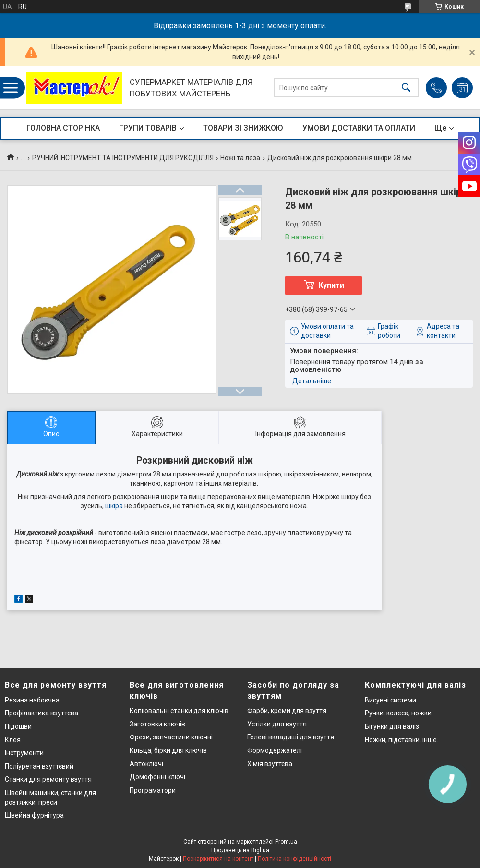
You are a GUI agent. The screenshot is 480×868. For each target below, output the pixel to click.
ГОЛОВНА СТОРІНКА (63, 128)
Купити (331, 285)
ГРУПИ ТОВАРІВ (148, 128)
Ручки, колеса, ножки (398, 713)
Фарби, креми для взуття (287, 711)
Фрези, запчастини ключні (171, 737)
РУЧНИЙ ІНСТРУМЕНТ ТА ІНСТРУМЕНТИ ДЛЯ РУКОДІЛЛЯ (123, 158)
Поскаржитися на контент (218, 859)
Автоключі (146, 764)
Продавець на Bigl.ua (240, 850)
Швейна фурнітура (34, 815)
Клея (13, 740)
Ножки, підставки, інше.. (402, 740)
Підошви (18, 726)
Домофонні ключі (157, 777)
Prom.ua (286, 842)
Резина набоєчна (32, 700)
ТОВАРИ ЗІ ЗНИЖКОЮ (243, 128)
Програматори (153, 790)
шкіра (114, 506)
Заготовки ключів (157, 724)
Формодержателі (275, 750)
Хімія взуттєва (270, 764)
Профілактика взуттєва (42, 713)
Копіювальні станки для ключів (179, 711)
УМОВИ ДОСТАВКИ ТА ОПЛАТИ (359, 128)
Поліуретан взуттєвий (39, 766)
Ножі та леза (240, 158)
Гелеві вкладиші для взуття (291, 737)
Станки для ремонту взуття (48, 779)
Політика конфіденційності (294, 859)
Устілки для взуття (277, 724)
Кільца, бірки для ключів (168, 750)
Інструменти (24, 753)
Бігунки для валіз (392, 726)
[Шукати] (406, 88)
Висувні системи (390, 700)
